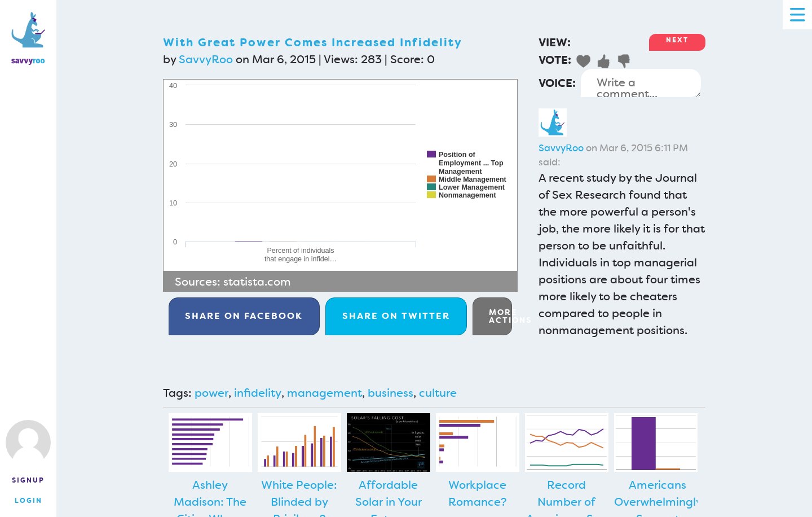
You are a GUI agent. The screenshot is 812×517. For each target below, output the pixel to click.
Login (28, 501)
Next (677, 40)
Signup (28, 480)
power (211, 393)
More (500, 316)
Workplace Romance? (478, 493)
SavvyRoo (206, 59)
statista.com (257, 282)
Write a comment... (641, 83)
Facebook (244, 316)
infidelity (258, 393)
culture (438, 393)
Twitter (396, 316)
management (325, 393)
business (390, 393)
